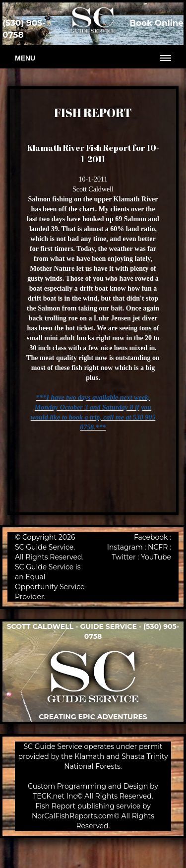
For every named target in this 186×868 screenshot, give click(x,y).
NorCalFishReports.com (73, 816)
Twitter (124, 557)
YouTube (156, 557)
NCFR (158, 547)
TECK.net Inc (55, 796)
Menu (25, 58)
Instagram (125, 547)
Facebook (151, 537)
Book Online (156, 23)
